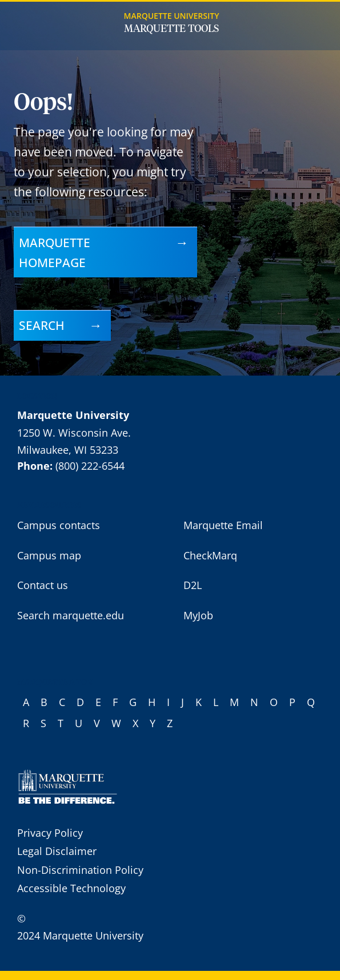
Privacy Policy (50, 833)
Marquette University (172, 16)
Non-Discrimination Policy (80, 870)
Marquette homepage (55, 252)
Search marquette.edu (71, 615)
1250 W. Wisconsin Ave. (74, 433)
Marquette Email (223, 525)
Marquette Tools (171, 29)
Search (42, 325)
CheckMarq (210, 555)
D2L (193, 585)
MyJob (198, 615)
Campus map (49, 555)
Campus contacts (59, 525)
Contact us (43, 585)
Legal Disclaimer (57, 851)
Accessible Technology (71, 888)
